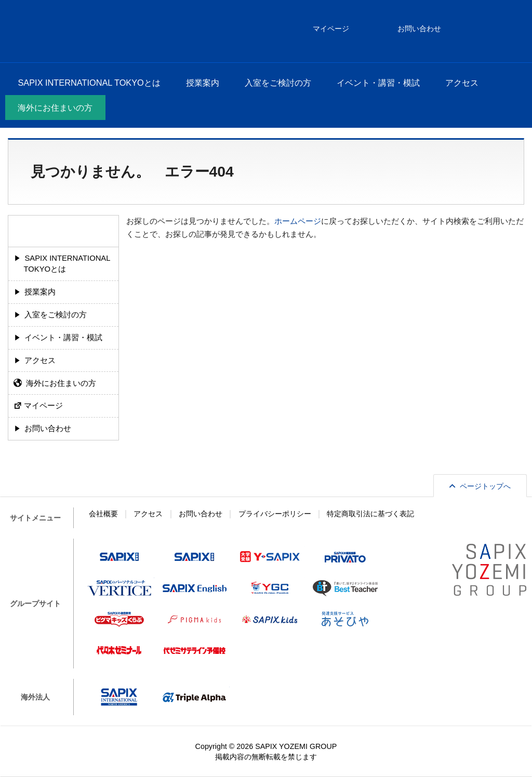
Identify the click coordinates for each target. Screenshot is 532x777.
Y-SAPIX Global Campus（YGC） (270, 588)
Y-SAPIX (270, 557)
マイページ (43, 406)
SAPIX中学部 (195, 557)
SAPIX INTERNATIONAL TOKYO (37, 31)
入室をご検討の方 (278, 83)
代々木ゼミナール (119, 650)
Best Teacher (345, 588)
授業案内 (203, 83)
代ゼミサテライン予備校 (195, 650)
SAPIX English (195, 588)
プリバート (345, 557)
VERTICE (119, 588)
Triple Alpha (195, 697)
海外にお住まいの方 (55, 108)
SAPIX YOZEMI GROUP (296, 746)
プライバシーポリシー (275, 514)
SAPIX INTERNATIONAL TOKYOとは (89, 83)
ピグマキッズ (195, 619)
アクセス (462, 83)
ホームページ (298, 221)
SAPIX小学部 (119, 557)
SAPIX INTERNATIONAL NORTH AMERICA (119, 697)
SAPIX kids (270, 619)
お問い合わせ (48, 428)
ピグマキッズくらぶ (119, 619)
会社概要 (103, 514)
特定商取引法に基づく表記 (370, 514)
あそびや (345, 619)
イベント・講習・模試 (378, 83)
